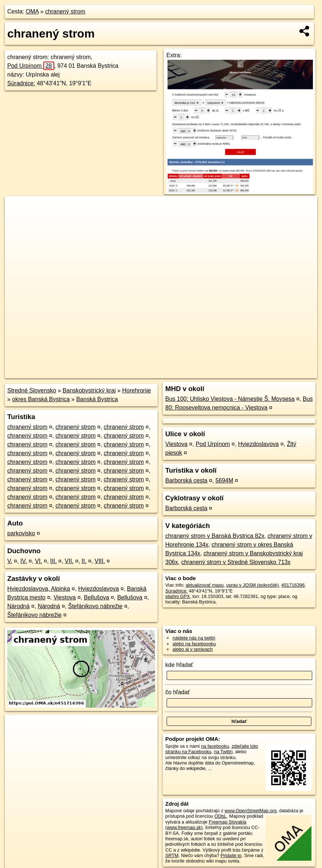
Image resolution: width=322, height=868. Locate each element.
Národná (18, 606)
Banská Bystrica (97, 399)
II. (84, 561)
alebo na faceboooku (194, 644)
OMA (32, 11)
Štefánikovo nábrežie (95, 606)
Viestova (65, 597)
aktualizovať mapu (204, 585)
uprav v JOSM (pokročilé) (253, 585)
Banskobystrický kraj (89, 390)
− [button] (17, 220)
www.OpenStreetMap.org (251, 811)
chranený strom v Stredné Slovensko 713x (236, 562)
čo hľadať (178, 692)
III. (53, 561)
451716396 (293, 585)
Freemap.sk (231, 373)
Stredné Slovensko (32, 390)
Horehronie (137, 390)
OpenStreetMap (194, 373)
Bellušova (97, 597)
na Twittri (223, 752)
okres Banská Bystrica (41, 399)
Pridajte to (231, 855)
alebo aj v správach (192, 649)
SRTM (172, 855)
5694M (224, 480)
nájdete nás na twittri (194, 638)
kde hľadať (179, 665)
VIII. (100, 561)
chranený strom (65, 11)
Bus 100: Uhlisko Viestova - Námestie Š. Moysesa (230, 399)
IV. (24, 561)
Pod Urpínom (31, 66)
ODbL (220, 816)
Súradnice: (21, 83)
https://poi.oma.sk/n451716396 (285, 373)
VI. (39, 561)
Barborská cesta (186, 480)
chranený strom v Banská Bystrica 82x (215, 536)
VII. (69, 561)
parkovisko (21, 533)
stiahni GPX (178, 596)
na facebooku (215, 746)
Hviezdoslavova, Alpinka (39, 589)
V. (10, 561)
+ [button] (17, 208)
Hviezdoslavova (99, 589)
